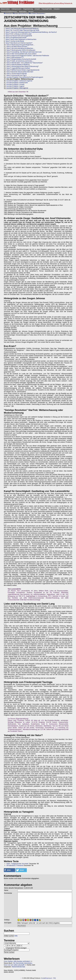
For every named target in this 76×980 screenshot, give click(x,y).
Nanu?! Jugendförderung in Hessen (18, 68)
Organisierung (28, 9)
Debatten (57, 9)
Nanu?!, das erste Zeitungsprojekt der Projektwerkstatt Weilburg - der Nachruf (31, 32)
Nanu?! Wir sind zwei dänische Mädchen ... (21, 48)
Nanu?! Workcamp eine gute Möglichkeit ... (21, 45)
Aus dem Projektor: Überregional (17, 88)
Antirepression (16, 9)
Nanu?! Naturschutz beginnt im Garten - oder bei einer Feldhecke (28, 56)
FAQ (54, 978)
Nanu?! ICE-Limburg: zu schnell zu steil (18, 34)
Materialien (23, 12)
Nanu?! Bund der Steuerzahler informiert (20, 72)
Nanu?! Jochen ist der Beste (15, 41)
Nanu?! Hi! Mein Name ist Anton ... (18, 47)
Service (31, 12)
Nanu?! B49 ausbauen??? (15, 57)
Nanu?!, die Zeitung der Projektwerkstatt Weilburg (22, 29)
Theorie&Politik (47, 9)
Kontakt (43, 978)
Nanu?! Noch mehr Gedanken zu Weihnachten (21, 39)
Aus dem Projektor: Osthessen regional (19, 81)
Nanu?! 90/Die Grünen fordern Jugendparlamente (23, 70)
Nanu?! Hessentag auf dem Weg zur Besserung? (22, 66)
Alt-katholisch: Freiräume (15, 865)
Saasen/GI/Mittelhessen (9, 12)
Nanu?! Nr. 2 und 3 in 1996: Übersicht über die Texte (22, 30)
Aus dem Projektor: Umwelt (15, 84)
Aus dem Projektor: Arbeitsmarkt (17, 83)
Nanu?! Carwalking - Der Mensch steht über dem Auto (24, 52)
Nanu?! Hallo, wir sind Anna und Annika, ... (20, 61)
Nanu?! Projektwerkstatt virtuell (16, 38)
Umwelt (37, 9)
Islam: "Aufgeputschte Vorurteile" (18, 864)
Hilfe (16, 936)
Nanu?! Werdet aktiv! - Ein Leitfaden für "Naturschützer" (25, 63)
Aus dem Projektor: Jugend (15, 86)
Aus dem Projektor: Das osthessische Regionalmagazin (25, 77)
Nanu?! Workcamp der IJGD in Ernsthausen (21, 50)
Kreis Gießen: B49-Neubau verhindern (17, 961)
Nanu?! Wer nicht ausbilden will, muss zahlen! (21, 54)
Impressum (49, 978)
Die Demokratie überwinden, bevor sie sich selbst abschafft (18, 964)
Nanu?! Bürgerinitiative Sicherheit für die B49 (21, 59)
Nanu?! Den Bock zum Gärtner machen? (19, 43)
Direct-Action (5, 9)
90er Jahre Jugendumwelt (37, 13)
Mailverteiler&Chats (18, 967)
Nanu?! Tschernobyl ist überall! (17, 74)
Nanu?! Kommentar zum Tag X (16, 75)
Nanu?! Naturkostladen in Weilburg (18, 65)
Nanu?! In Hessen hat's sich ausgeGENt (19, 36)
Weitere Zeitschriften (20, 13)
